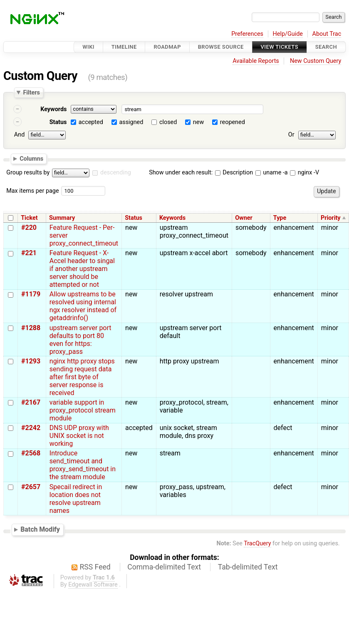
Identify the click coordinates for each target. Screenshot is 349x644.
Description (234, 173)
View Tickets (280, 47)
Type (280, 218)
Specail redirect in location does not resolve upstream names (76, 499)
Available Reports (256, 61)
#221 (29, 253)
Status (58, 122)
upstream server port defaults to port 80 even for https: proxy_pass (80, 340)
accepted (91, 122)
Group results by (28, 173)
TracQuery (257, 543)
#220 (29, 228)
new (198, 122)
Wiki (88, 47)
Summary (62, 218)
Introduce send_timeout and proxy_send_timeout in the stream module (83, 465)
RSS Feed (95, 567)
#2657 (31, 487)
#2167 (31, 402)
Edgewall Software (93, 585)
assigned (131, 122)
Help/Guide (288, 34)
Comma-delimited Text (164, 567)
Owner (244, 218)
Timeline (124, 47)
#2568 (31, 453)
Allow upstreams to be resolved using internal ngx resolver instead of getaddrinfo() (83, 306)
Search (326, 47)
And (19, 135)
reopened (233, 122)
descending (116, 173)
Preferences (247, 34)
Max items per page (32, 191)
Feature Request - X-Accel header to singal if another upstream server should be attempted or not (82, 269)
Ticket (29, 218)
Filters (31, 92)
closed (168, 122)
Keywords (53, 109)
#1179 (31, 294)
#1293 (31, 361)
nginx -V (304, 173)
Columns (31, 158)
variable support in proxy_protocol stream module (83, 410)
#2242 (31, 428)
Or (291, 135)
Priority (331, 218)
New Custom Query (316, 61)
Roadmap (167, 47)
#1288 (31, 328)
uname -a (272, 173)
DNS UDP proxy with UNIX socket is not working (79, 436)
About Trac (327, 34)
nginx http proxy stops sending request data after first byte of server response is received (82, 377)
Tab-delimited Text (248, 567)
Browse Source (221, 47)
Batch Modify (40, 529)
